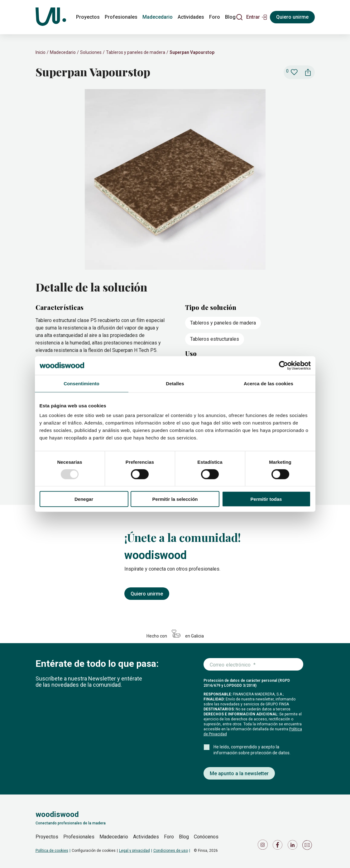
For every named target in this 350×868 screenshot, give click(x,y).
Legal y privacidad (134, 851)
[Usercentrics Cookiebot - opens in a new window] (283, 365)
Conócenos (206, 837)
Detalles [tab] (175, 383)
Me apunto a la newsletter (239, 773)
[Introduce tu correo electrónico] (253, 665)
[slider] (175, 180)
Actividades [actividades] (191, 17)
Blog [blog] (230, 17)
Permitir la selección (175, 499)
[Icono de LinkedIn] (294, 846)
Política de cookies (52, 851)
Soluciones (91, 52)
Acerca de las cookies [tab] (268, 383)
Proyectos (47, 837)
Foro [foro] (215, 17)
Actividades (146, 837)
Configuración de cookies (94, 851)
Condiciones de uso (171, 851)
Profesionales (79, 837)
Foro (169, 837)
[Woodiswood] (51, 17)
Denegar (84, 499)
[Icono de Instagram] (264, 846)
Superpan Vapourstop (192, 52)
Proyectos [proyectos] (88, 17)
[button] (257, 17)
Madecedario (63, 52)
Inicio (41, 52)
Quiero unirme (147, 594)
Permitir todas (266, 499)
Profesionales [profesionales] (121, 17)
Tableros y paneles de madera (136, 52)
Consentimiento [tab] (82, 383)
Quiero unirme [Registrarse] (292, 17)
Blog (184, 837)
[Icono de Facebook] (279, 846)
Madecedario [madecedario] (158, 17)
